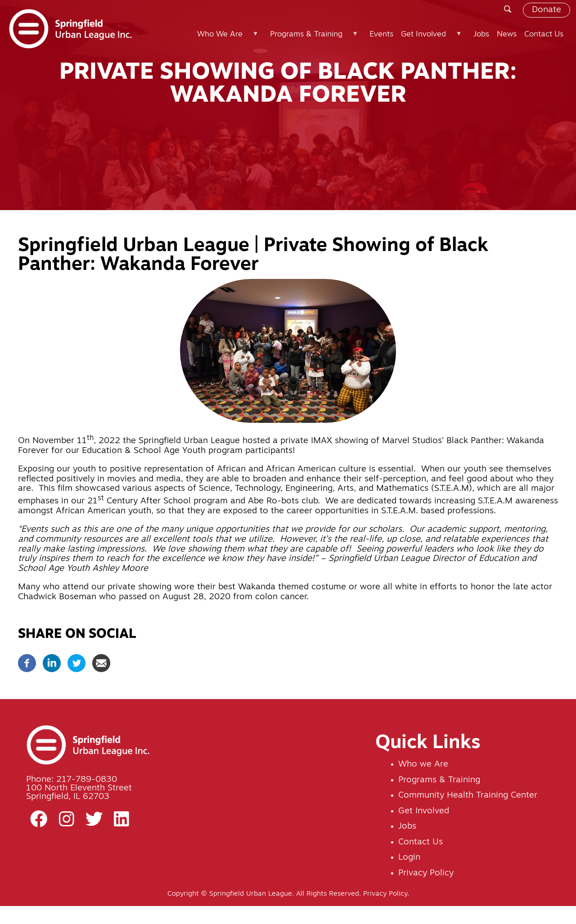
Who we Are (423, 765)
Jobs (407, 827)
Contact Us (421, 842)
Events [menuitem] (381, 34)
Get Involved (424, 811)
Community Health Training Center (468, 796)
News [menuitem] (507, 34)
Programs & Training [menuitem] (313, 38)
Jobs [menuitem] (481, 34)
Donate (547, 10)
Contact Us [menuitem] (544, 34)
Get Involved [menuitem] (431, 38)
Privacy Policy (426, 873)
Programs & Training (439, 780)
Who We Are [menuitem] (227, 38)
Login (409, 858)
